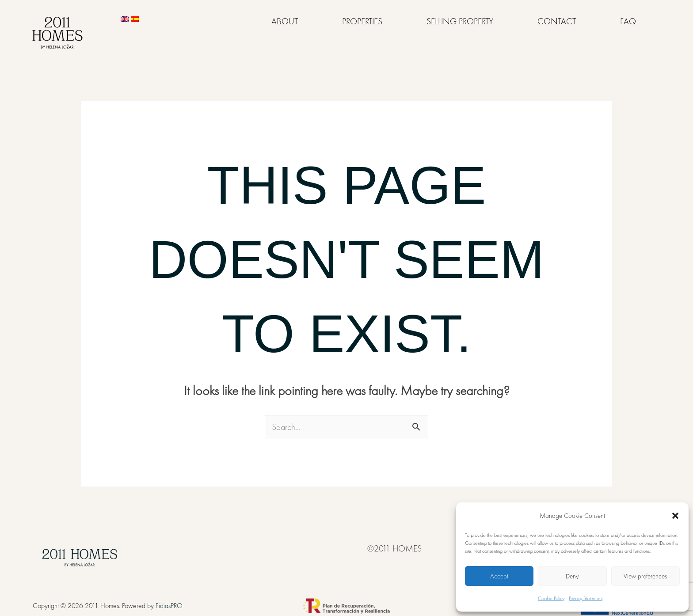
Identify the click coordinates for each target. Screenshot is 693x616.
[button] (675, 516)
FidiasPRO (169, 605)
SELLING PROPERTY (460, 21)
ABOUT (285, 21)
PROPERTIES (362, 21)
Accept (499, 576)
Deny (572, 576)
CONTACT (557, 21)
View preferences (645, 576)
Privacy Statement (586, 598)
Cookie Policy (551, 598)
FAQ (628, 21)
